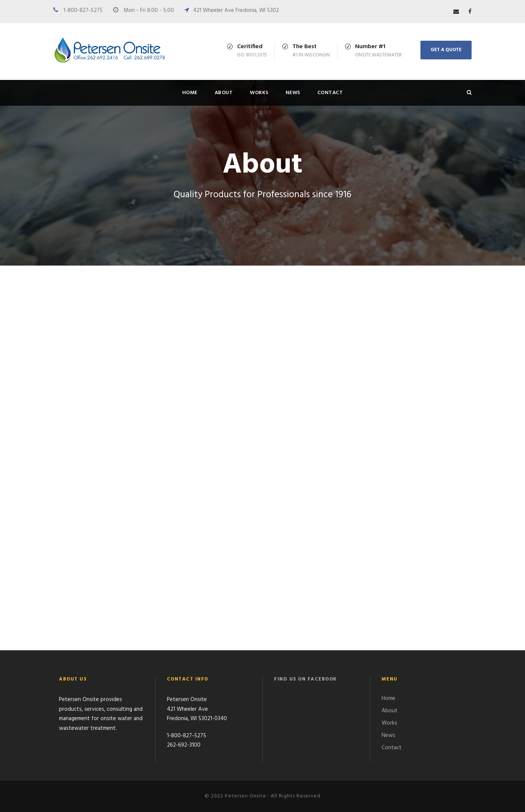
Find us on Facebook (306, 679)
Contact (330, 93)
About (224, 93)
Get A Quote (446, 50)
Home (190, 93)
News (293, 93)
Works (259, 93)
